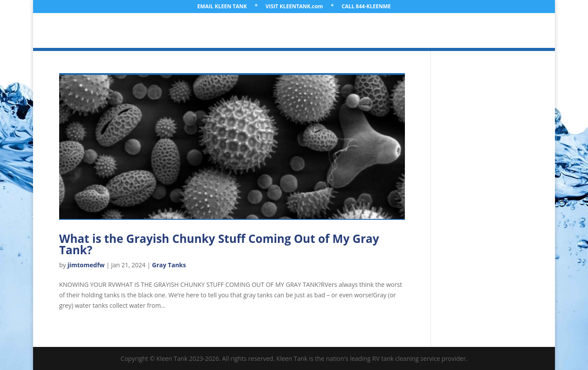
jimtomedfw (86, 265)
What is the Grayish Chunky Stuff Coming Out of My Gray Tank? (219, 244)
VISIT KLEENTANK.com (294, 7)
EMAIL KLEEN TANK (222, 7)
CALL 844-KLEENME (366, 7)
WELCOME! (96, 31)
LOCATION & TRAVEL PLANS (207, 31)
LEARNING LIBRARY (377, 31)
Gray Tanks (169, 265)
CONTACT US (488, 31)
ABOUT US (139, 31)
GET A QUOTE (438, 31)
